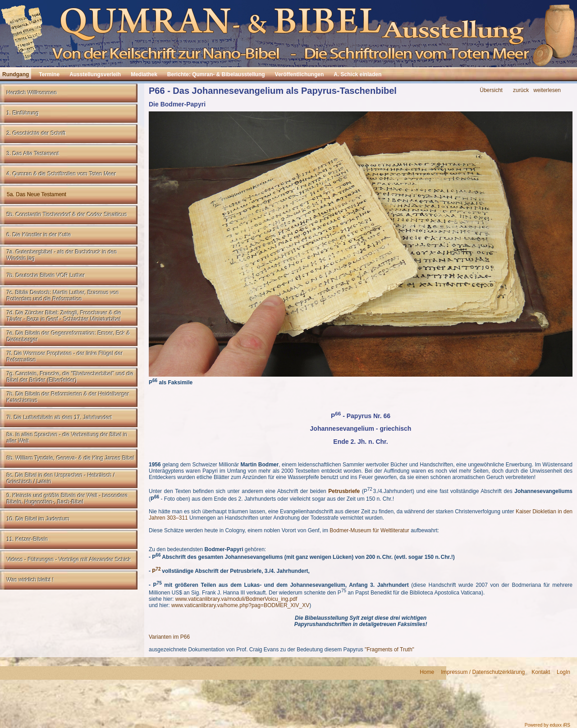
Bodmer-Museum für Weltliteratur (369, 530)
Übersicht (491, 90)
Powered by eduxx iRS (547, 725)
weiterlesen (547, 90)
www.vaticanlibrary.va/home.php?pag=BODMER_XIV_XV (240, 605)
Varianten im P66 (170, 637)
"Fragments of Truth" (389, 650)
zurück (521, 90)
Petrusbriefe (344, 491)
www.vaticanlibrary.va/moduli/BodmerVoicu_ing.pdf (236, 599)
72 (158, 569)
